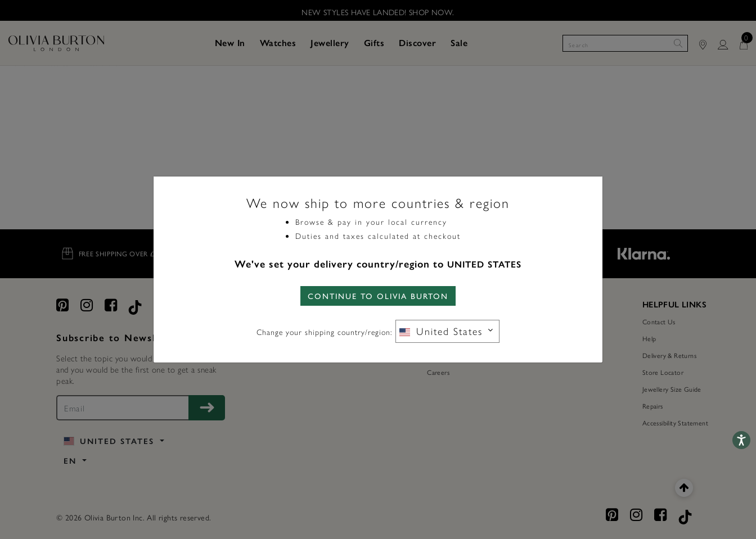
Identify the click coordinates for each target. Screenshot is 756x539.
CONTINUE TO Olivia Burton (378, 296)
